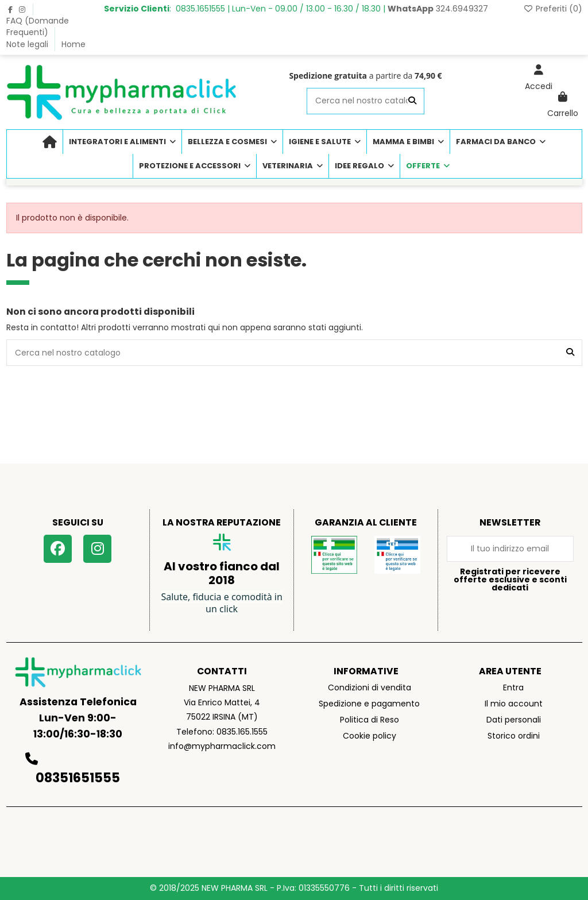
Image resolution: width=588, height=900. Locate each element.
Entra (513, 687)
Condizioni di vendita (370, 687)
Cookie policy (370, 736)
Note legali (28, 44)
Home (73, 44)
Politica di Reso (370, 720)
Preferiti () (553, 9)
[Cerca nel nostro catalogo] (412, 101)
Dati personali (514, 720)
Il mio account (514, 704)
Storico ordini (514, 736)
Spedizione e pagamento (369, 704)
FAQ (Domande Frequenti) (38, 26)
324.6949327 (438, 9)
